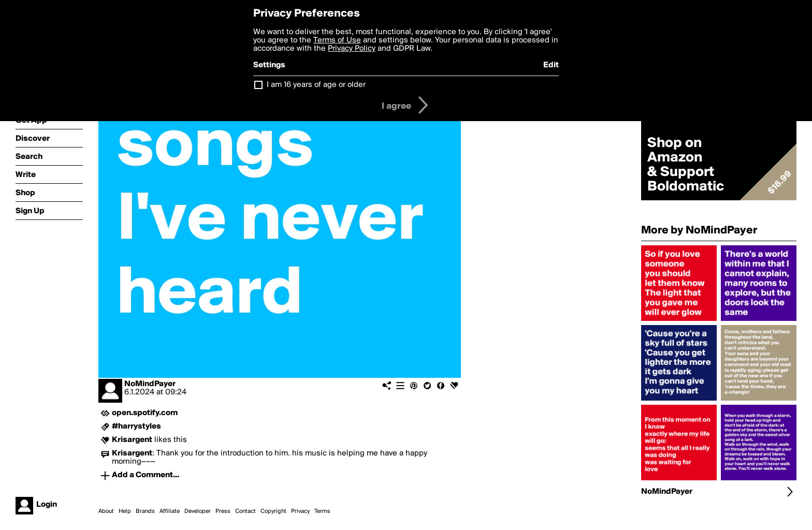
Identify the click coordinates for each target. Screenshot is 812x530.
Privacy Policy (352, 49)
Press (223, 511)
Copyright (273, 511)
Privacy (300, 511)
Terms (322, 511)
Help (125, 511)
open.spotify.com (145, 413)
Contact (245, 511)
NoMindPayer (150, 384)
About (106, 511)
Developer (198, 511)
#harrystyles (136, 426)
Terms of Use (337, 40)
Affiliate (170, 511)
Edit (551, 65)
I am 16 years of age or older (316, 85)
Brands (145, 511)
